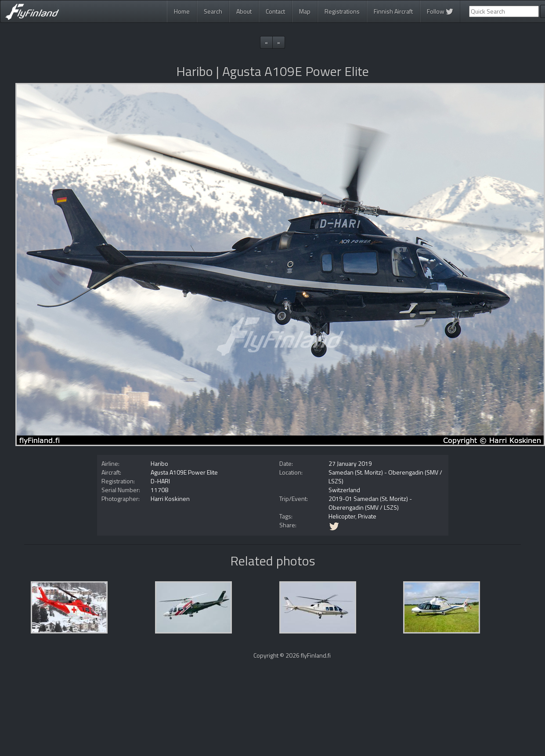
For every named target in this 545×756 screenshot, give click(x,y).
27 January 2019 (350, 463)
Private (367, 516)
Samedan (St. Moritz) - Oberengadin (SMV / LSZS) (385, 477)
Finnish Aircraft (393, 11)
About (244, 11)
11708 (159, 490)
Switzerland (344, 490)
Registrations (342, 11)
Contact (275, 11)
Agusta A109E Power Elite (184, 472)
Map (305, 11)
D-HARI (160, 481)
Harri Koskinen (170, 499)
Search (213, 11)
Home (182, 11)
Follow (440, 11)
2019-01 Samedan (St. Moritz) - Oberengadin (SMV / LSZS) (370, 503)
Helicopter (342, 516)
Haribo (159, 463)
